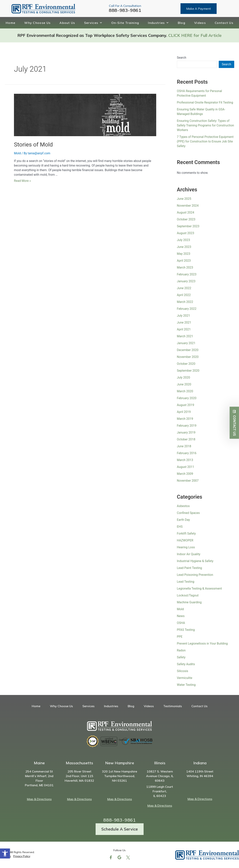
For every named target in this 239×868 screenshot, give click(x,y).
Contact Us (224, 23)
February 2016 (187, 453)
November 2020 (188, 357)
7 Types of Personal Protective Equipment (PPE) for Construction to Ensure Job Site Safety (205, 141)
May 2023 (184, 254)
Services (93, 23)
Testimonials (173, 706)
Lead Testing (186, 582)
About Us (67, 23)
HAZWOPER (185, 540)
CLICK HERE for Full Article (195, 35)
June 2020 (184, 384)
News (181, 616)
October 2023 (186, 219)
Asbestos (183, 506)
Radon (181, 650)
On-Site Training (125, 23)
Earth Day (183, 520)
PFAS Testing (186, 630)
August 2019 (185, 405)
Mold (17, 153)
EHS (180, 527)
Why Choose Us (37, 23)
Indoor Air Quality (189, 554)
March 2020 (185, 391)
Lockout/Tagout (188, 595)
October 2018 (186, 439)
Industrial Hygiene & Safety (195, 561)
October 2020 (186, 364)
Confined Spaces (188, 513)
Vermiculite (185, 678)
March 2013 (185, 460)
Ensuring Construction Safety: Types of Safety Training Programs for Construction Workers (205, 125)
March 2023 (185, 267)
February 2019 (187, 426)
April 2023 (184, 261)
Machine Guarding (189, 602)
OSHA (181, 623)
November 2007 (188, 481)
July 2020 (183, 377)
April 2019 (184, 412)
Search (182, 58)
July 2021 (183, 316)
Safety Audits (186, 664)
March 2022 (185, 302)
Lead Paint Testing (189, 568)
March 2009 (185, 474)
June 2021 (184, 322)
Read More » (22, 181)
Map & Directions (39, 799)
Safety (181, 657)
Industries (158, 23)
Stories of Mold (33, 144)
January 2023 (186, 281)
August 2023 (185, 233)
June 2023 (184, 247)
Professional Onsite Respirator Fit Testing (205, 102)
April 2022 (184, 295)
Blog (182, 23)
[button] (5, 853)
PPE (180, 637)
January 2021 (186, 343)
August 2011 (185, 467)
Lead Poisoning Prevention (195, 575)
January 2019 (186, 432)
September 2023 (188, 226)
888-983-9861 (125, 10)
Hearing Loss (186, 547)
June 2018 (184, 446)
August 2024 (185, 212)
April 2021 (184, 329)
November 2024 (188, 206)
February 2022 (187, 309)
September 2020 (188, 371)
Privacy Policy (22, 856)
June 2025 (184, 199)
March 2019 (185, 419)
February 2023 (187, 274)
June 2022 (184, 288)
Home (11, 23)
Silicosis (183, 671)
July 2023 (183, 240)
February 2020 (187, 398)
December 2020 (188, 350)
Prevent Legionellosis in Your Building (202, 644)
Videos (200, 23)
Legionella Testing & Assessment (199, 589)
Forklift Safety (186, 534)
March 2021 (185, 336)
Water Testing (186, 685)
